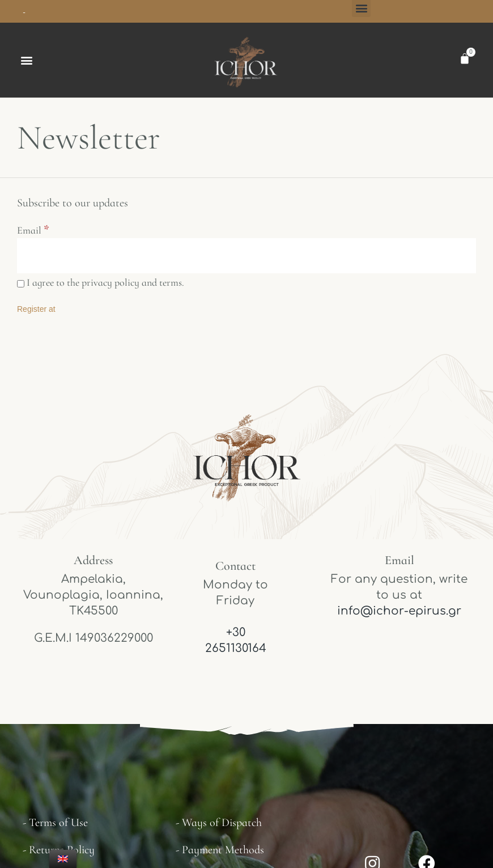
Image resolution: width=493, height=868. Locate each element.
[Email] (246, 259)
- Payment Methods (220, 854)
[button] (26, 61)
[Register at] (36, 314)
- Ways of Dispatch (219, 827)
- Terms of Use (55, 827)
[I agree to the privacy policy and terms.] (21, 288)
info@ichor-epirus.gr (399, 615)
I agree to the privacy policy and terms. (101, 287)
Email (33, 232)
